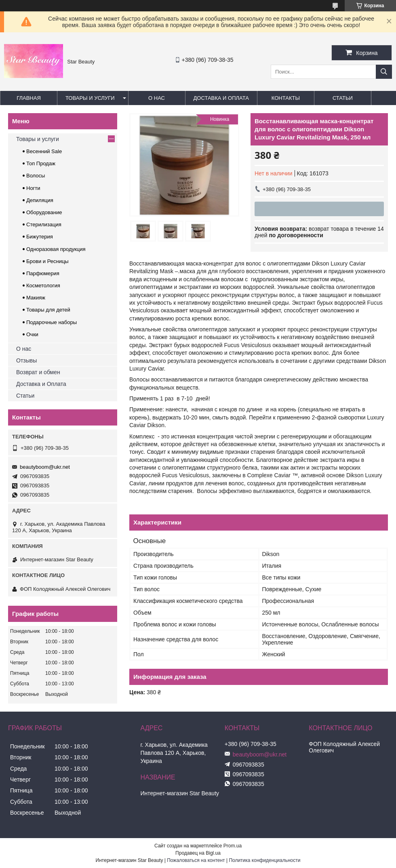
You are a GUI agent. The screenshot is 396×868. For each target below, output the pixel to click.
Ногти (33, 188)
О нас (157, 98)
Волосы (36, 176)
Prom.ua (233, 846)
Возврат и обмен (38, 372)
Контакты (286, 98)
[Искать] (384, 72)
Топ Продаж (41, 163)
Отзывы (26, 360)
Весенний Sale (44, 151)
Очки (32, 334)
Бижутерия (40, 237)
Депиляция (40, 200)
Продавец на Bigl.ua (198, 853)
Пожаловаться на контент (196, 860)
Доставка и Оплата (41, 384)
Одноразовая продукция (56, 249)
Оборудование (44, 212)
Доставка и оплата (221, 98)
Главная (29, 98)
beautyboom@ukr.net (45, 467)
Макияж (36, 298)
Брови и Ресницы (47, 261)
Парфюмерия (43, 273)
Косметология (43, 285)
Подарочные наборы (52, 322)
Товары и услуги (90, 98)
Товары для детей (48, 310)
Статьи (343, 98)
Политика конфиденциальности (264, 860)
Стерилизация (44, 224)
